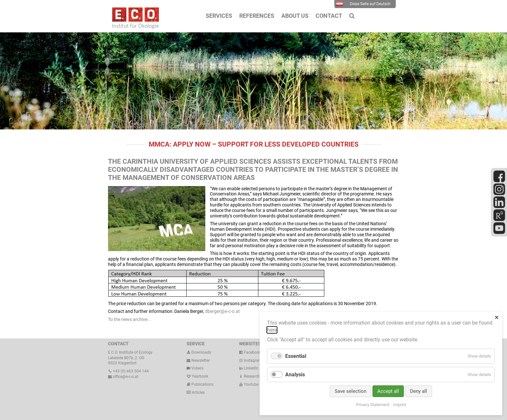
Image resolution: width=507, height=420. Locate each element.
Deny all (419, 391)
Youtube (249, 384)
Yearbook (197, 376)
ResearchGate (253, 376)
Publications (202, 384)
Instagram (250, 360)
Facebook (250, 352)
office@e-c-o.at (123, 377)
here (272, 330)
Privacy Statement (373, 405)
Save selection (351, 391)
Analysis (295, 375)
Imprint (400, 405)
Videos (197, 368)
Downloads (199, 352)
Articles (198, 392)
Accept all (388, 391)
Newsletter (198, 360)
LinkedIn (249, 368)
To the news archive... (130, 319)
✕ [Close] (496, 318)
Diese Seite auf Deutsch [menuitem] (363, 4)
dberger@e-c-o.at (222, 311)
